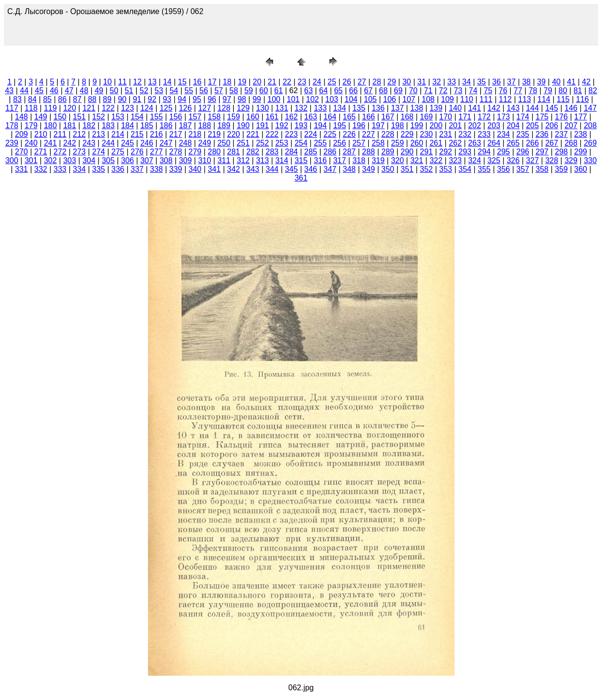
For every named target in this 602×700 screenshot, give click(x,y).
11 (122, 82)
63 (309, 91)
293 (465, 152)
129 (243, 108)
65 (339, 91)
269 (590, 143)
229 (407, 134)
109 (447, 99)
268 (571, 143)
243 (89, 143)
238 (581, 134)
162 (291, 117)
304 (89, 160)
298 (561, 152)
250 (224, 143)
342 (234, 169)
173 (504, 117)
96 (212, 99)
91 (137, 99)
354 (465, 169)
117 (12, 108)
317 (340, 160)
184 (127, 125)
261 (436, 143)
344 (272, 169)
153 (118, 117)
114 (544, 99)
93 (167, 99)
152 (99, 117)
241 (50, 143)
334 (79, 169)
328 (552, 160)
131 (282, 108)
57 (219, 91)
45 (39, 91)
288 (368, 152)
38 (526, 82)
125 (166, 108)
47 (69, 91)
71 (428, 91)
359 (561, 169)
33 (452, 82)
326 (513, 160)
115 (563, 99)
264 (494, 143)
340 (195, 169)
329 (571, 160)
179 (31, 125)
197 (378, 125)
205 (532, 125)
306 (127, 160)
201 (455, 125)
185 (147, 125)
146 (571, 108)
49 (99, 91)
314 (282, 160)
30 (407, 82)
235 (523, 134)
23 (302, 82)
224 (311, 134)
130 (263, 108)
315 (301, 160)
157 (195, 117)
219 (214, 134)
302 (50, 160)
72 (443, 91)
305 (108, 160)
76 (503, 91)
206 (552, 125)
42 (586, 82)
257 (359, 143)
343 (253, 169)
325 (494, 160)
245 (127, 143)
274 (99, 152)
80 (563, 91)
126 (186, 108)
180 (50, 125)
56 (204, 91)
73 (458, 91)
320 (398, 160)
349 (368, 169)
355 (484, 169)
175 (542, 117)
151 (79, 117)
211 (60, 134)
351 (407, 169)
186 (166, 125)
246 (147, 143)
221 (253, 134)
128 (224, 108)
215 (137, 134)
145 (552, 108)
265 (513, 143)
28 (377, 82)
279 (195, 152)
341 (214, 169)
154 (137, 117)
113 (525, 99)
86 (63, 99)
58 (234, 91)
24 (317, 82)
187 (186, 125)
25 (332, 82)
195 (340, 125)
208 (590, 125)
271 (41, 152)
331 (22, 169)
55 (189, 91)
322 (436, 160)
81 (578, 91)
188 (204, 125)
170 (446, 117)
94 (182, 99)
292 (446, 152)
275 (118, 152)
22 (287, 82)
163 (311, 117)
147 (590, 108)
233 (484, 134)
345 (291, 169)
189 (224, 125)
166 (368, 117)
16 (197, 82)
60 (263, 91)
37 (511, 82)
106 (390, 99)
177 (581, 117)
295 (504, 152)
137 (398, 108)
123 (127, 108)
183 (108, 125)
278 (176, 152)
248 (186, 143)
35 (482, 82)
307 (147, 160)
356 (504, 169)
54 (174, 91)
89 (107, 99)
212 (79, 134)
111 (486, 99)
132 (301, 108)
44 (24, 91)
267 (552, 143)
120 (70, 108)
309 (186, 160)
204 (513, 125)
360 (581, 169)
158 (214, 117)
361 (301, 178)
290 (407, 152)
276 (137, 152)
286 (330, 152)
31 (422, 82)
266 (532, 143)
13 (152, 82)
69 (398, 91)
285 (311, 152)
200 (436, 125)
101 (293, 99)
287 (350, 152)
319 (378, 160)
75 (488, 91)
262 (455, 143)
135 (359, 108)
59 (249, 91)
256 (340, 143)
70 (413, 91)
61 (278, 91)
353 (446, 169)
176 (561, 117)
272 (60, 152)
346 (311, 169)
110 (467, 99)
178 (12, 125)
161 (272, 117)
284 (291, 152)
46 (54, 91)
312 (243, 160)
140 (455, 108)
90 (122, 99)
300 (12, 160)
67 (368, 91)
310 (204, 160)
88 (92, 99)
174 (523, 117)
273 (79, 152)
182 (89, 125)
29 (392, 82)
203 (494, 125)
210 (41, 134)
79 (548, 91)
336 (118, 169)
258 (378, 143)
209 (22, 134)
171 (465, 117)
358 (542, 169)
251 (243, 143)
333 (60, 169)
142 (494, 108)
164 (330, 117)
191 (263, 125)
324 (475, 160)
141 (475, 108)
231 (446, 134)
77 (518, 91)
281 (234, 152)
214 (118, 134)
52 (144, 91)
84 (33, 99)
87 (77, 99)
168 (407, 117)
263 (475, 143)
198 (398, 125)
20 (257, 82)
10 (108, 82)
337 (137, 169)
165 (350, 117)
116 (582, 99)
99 (257, 99)
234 (504, 134)
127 (204, 108)
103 (332, 99)
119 (50, 108)
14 (167, 82)
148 (22, 117)
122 (108, 108)
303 (70, 160)
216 (156, 134)
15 (182, 82)
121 (89, 108)
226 (350, 134)
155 (156, 117)
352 (427, 169)
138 (417, 108)
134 (340, 108)
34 (467, 82)
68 (383, 91)
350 (388, 169)
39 (541, 82)
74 (473, 91)
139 (436, 108)
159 (234, 117)
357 (523, 169)
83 (17, 99)
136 (378, 108)
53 (159, 91)
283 (272, 152)
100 (274, 99)
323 (455, 160)
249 (204, 143)
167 (388, 117)
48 (84, 91)
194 (320, 125)
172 (484, 117)
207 (571, 125)
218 (195, 134)
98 (242, 99)
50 (114, 91)
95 (197, 99)
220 (234, 134)
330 (590, 160)
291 (427, 152)
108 (428, 99)
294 (484, 152)
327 (532, 160)
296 (523, 152)
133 (320, 108)
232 (465, 134)
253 (282, 143)
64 (324, 91)
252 (263, 143)
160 (253, 117)
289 (388, 152)
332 (41, 169)
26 (347, 82)
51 (129, 91)
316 (320, 160)
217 (176, 134)
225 (330, 134)
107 (409, 99)
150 (60, 117)
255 (320, 143)
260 (417, 143)
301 (31, 160)
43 (9, 91)
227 (368, 134)
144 (532, 108)
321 (417, 160)
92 (152, 99)
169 (427, 117)
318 (359, 160)
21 (272, 82)
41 (571, 82)
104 (351, 99)
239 (12, 143)
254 (301, 143)
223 (291, 134)
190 (243, 125)
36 (497, 82)
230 (427, 134)
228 (388, 134)
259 (398, 143)
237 (561, 134)
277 (156, 152)
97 (227, 99)
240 (31, 143)
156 (176, 117)
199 (417, 125)
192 (282, 125)
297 (542, 152)
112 (505, 99)
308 (166, 160)
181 (70, 125)
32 (437, 82)
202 (475, 125)
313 (263, 160)
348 (350, 169)
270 (22, 152)
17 (212, 82)
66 (354, 91)
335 (99, 169)
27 (362, 82)
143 (513, 108)
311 (224, 160)
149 (41, 117)
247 (166, 143)
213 (99, 134)
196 (359, 125)
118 (31, 108)
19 (242, 82)
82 (593, 91)
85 (48, 99)
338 (156, 169)
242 (70, 143)
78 (533, 91)
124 (147, 108)
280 (214, 152)
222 (272, 134)
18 (227, 82)
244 (108, 143)
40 (556, 82)
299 (581, 152)
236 (542, 134)
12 (137, 82)
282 (253, 152)
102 (313, 99)
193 (301, 125)
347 (330, 169)
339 (176, 169)
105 (370, 99)
